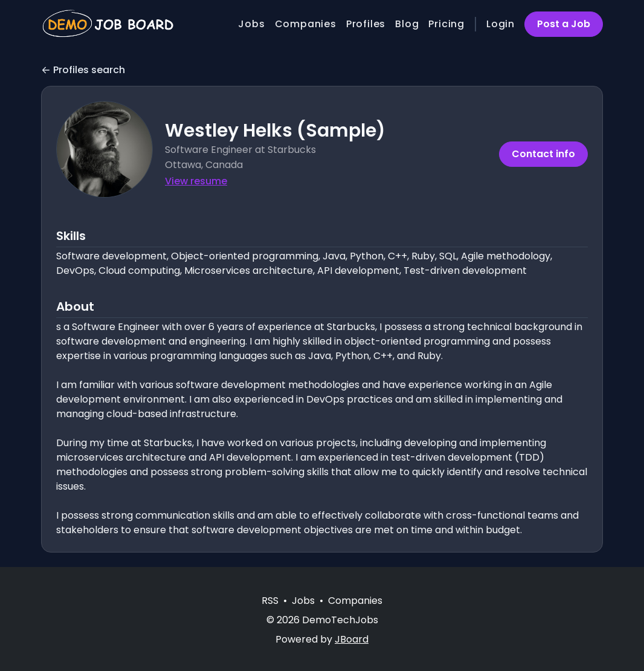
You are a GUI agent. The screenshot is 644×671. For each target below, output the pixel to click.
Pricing (446, 24)
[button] (105, 149)
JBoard (352, 639)
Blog (407, 24)
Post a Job (564, 24)
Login (501, 24)
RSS (270, 601)
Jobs (251, 24)
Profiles (366, 24)
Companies (306, 24)
